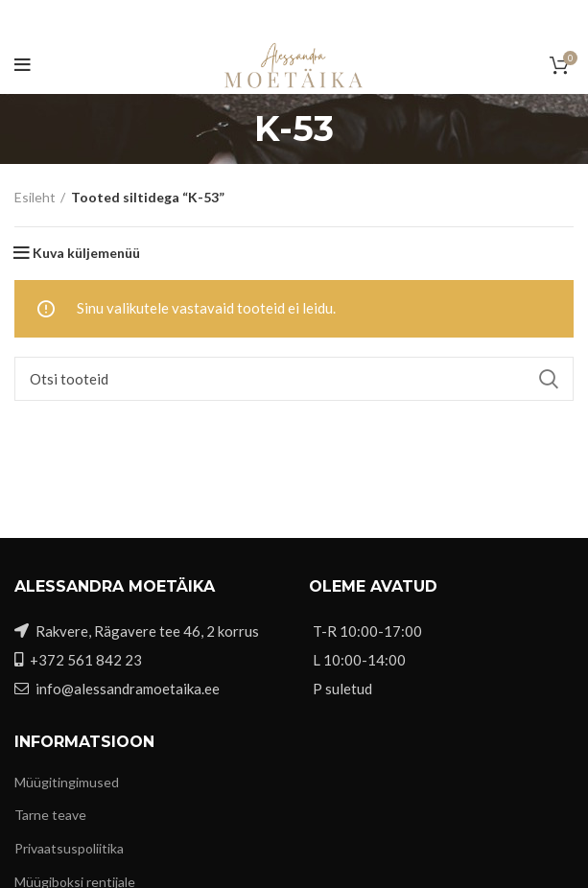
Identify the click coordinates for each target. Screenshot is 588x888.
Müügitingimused (67, 782)
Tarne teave (50, 815)
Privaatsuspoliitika (69, 848)
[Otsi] (294, 379)
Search (548, 379)
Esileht (35, 197)
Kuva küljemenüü (86, 253)
